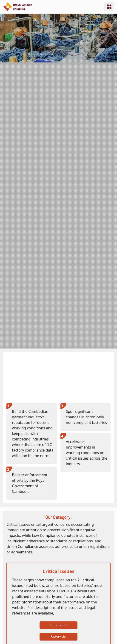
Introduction (58, 625)
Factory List (58, 636)
